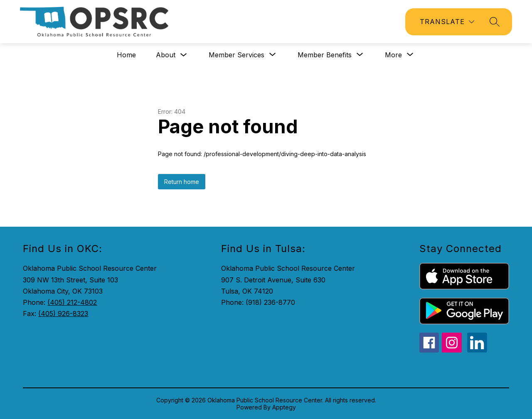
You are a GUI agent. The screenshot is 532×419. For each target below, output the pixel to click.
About (166, 55)
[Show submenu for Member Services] (236, 55)
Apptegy (284, 407)
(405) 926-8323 (63, 314)
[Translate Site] (447, 22)
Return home (182, 182)
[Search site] (495, 22)
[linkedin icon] (477, 350)
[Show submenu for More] (393, 55)
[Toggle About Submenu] (184, 55)
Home (126, 55)
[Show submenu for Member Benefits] (325, 55)
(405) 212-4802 (72, 302)
